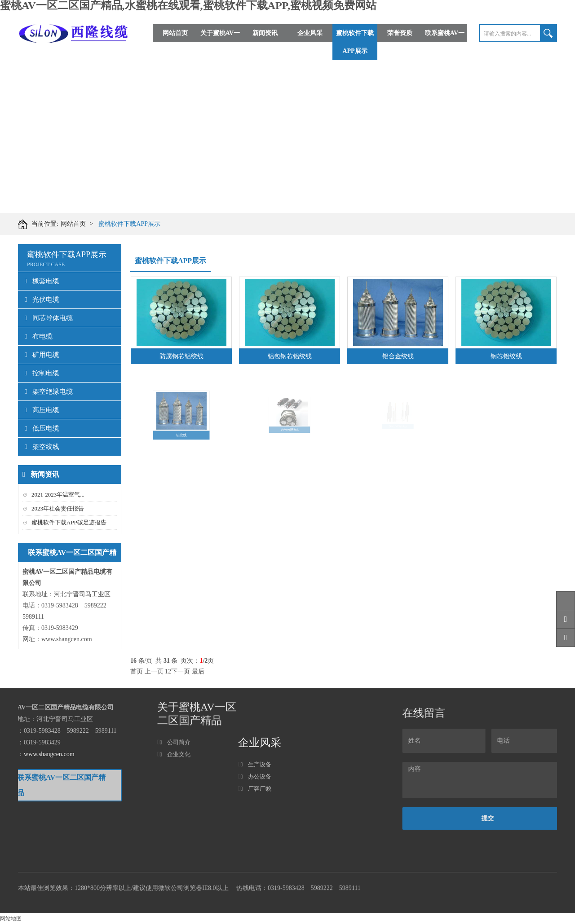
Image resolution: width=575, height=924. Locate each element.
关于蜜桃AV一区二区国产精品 (220, 42)
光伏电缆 (42, 299)
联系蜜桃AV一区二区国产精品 (445, 42)
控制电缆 (42, 373)
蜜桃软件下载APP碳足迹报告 (69, 522)
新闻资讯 (265, 33)
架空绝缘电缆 (49, 392)
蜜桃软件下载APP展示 (355, 42)
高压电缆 (42, 410)
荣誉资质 (400, 33)
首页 (137, 671)
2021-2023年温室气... (58, 495)
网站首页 (175, 33)
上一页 (154, 671)
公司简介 (175, 712)
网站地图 (11, 919)
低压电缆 (42, 428)
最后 (198, 671)
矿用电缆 (42, 355)
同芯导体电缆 (49, 318)
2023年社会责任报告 (58, 508)
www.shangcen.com (67, 639)
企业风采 (310, 33)
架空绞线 (42, 447)
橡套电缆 (42, 281)
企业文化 (175, 724)
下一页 (181, 671)
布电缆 (39, 336)
